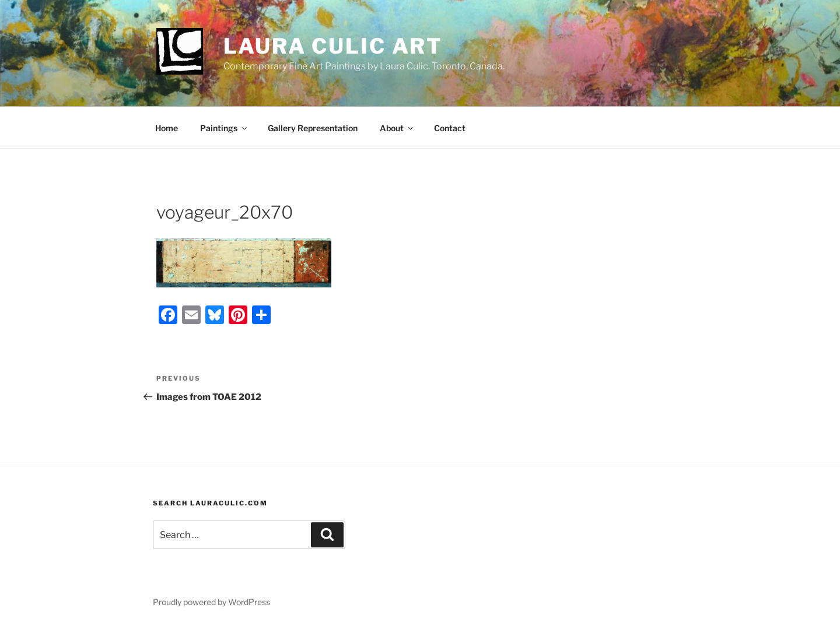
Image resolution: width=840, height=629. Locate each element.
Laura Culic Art (333, 46)
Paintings (224, 128)
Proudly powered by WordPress (211, 602)
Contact (450, 128)
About (397, 128)
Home (167, 128)
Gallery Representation (313, 128)
